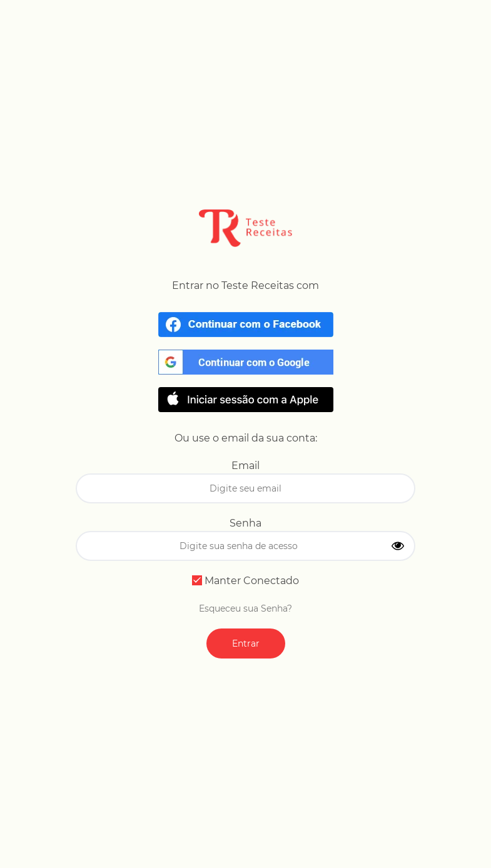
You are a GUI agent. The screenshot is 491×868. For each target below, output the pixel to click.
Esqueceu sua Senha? (245, 608)
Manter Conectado (245, 581)
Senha (245, 523)
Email (245, 466)
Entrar (246, 643)
